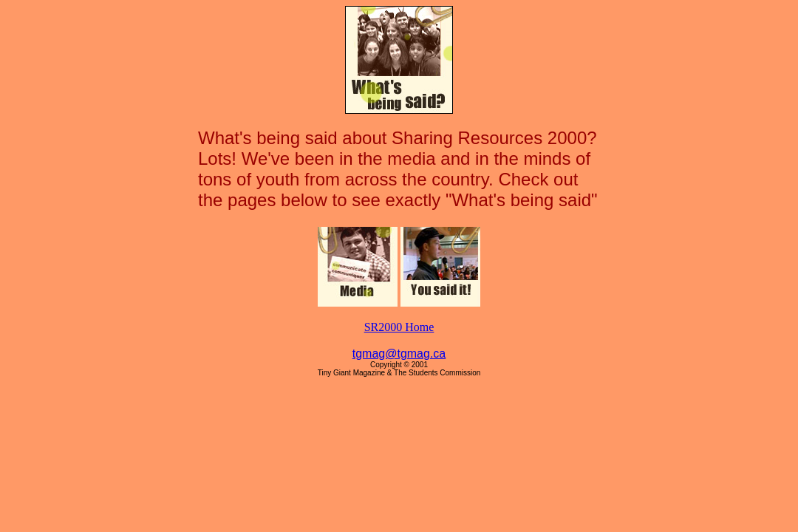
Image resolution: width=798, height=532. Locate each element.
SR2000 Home (399, 327)
